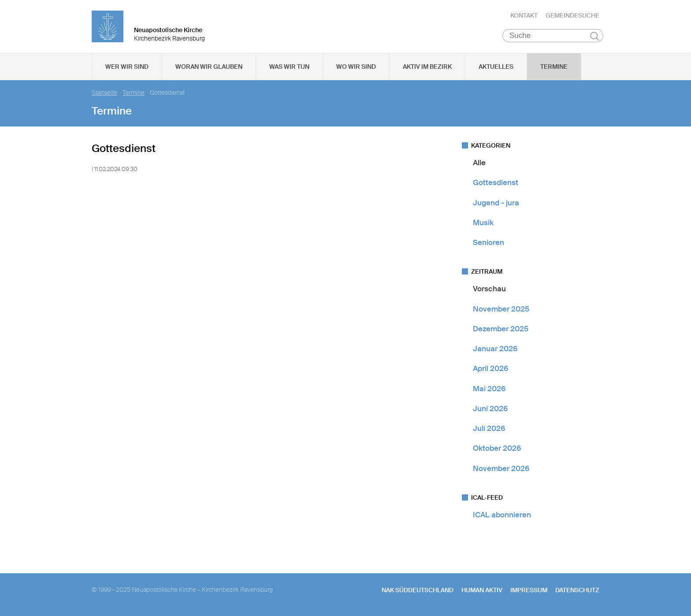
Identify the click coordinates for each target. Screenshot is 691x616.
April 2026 (490, 368)
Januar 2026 (495, 349)
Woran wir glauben (209, 67)
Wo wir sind (356, 67)
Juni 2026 (490, 408)
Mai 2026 (489, 389)
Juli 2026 (489, 428)
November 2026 (501, 468)
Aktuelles (496, 67)
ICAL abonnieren (502, 515)
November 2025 (501, 309)
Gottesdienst (496, 182)
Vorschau (489, 289)
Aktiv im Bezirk (427, 67)
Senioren (489, 242)
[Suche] (553, 36)
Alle (479, 163)
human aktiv (482, 590)
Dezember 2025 (501, 329)
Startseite (104, 93)
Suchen (595, 36)
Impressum (529, 590)
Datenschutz (577, 590)
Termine (554, 67)
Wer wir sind (127, 67)
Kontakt (524, 15)
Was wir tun (289, 67)
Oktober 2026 (497, 448)
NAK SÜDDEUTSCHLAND (418, 590)
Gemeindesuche (572, 15)
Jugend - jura (496, 203)
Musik (483, 223)
